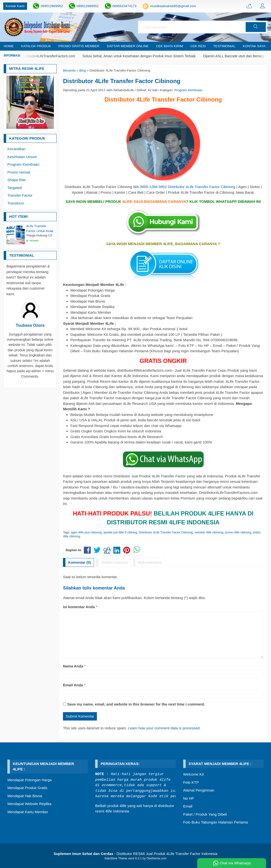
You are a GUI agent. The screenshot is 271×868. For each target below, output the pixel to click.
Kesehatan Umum (22, 157)
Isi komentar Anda (79, 607)
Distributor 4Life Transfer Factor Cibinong (122, 81)
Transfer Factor (20, 195)
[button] (256, 27)
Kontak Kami (15, 6)
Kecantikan (16, 149)
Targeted (15, 188)
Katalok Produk (36, 46)
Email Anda (73, 685)
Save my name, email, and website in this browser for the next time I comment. (136, 704)
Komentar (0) (80, 562)
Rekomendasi (150, 562)
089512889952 (52, 6)
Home (9, 46)
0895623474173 (124, 6)
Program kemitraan (188, 90)
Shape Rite (16, 180)
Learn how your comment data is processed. (164, 728)
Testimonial (224, 46)
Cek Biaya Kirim (169, 46)
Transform (16, 203)
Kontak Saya (254, 46)
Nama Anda (73, 666)
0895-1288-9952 (153, 187)
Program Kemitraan (23, 164)
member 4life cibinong (209, 532)
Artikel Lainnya (115, 562)
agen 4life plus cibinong (86, 532)
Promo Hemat (19, 172)
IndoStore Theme (116, 858)
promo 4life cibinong (238, 532)
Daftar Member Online (128, 46)
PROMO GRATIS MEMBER (79, 46)
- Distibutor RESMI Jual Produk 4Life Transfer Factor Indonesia (135, 854)
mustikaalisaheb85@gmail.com (173, 6)
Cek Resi (198, 46)
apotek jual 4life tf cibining (120, 532)
